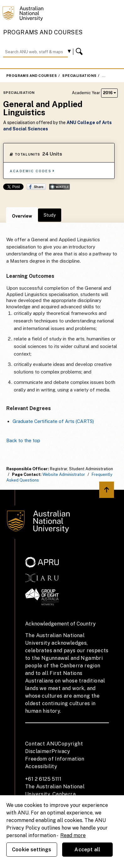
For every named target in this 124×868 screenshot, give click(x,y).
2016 (109, 93)
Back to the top (23, 440)
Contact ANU (41, 744)
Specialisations (79, 76)
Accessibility (41, 766)
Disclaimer (38, 751)
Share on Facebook (36, 187)
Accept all (87, 850)
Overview (22, 216)
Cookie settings (32, 850)
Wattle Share (59, 187)
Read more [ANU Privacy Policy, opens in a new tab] (73, 835)
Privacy (61, 751)
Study (50, 215)
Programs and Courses (43, 32)
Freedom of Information (55, 759)
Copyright (70, 744)
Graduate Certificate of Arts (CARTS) (53, 421)
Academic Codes (32, 171)
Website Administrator (64, 474)
